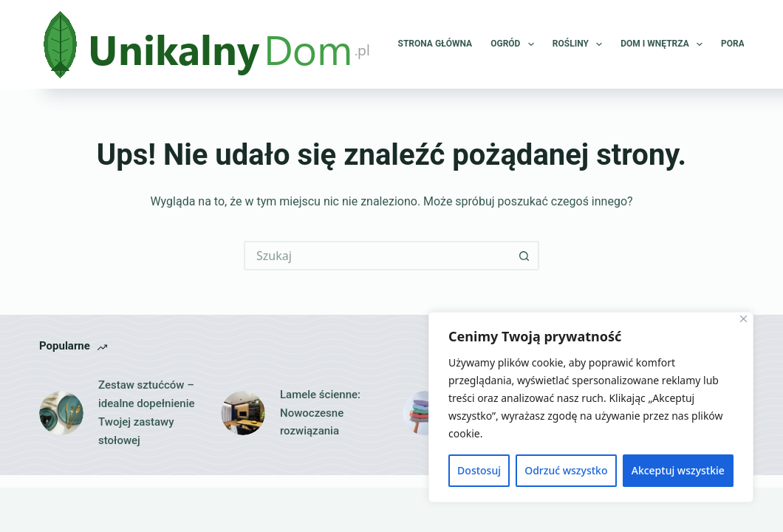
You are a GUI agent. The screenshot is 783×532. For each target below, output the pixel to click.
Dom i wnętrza (664, 44)
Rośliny (580, 44)
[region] (591, 407)
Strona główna (435, 44)
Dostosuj (479, 470)
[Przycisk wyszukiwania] (524, 256)
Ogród (515, 44)
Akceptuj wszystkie (678, 470)
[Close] (743, 319)
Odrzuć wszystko (566, 470)
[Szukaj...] (377, 256)
